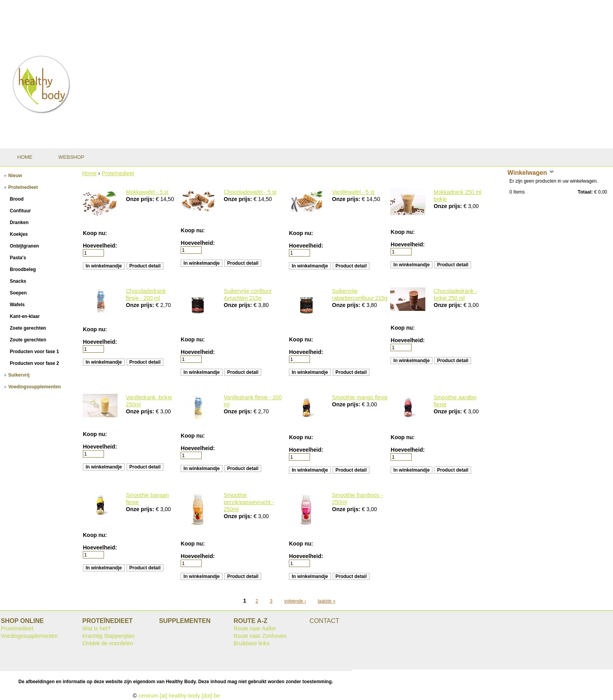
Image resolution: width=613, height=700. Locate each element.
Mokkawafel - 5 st (147, 192)
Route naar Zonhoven (260, 636)
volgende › (295, 601)
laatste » (327, 601)
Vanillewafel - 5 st (353, 192)
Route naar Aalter (255, 628)
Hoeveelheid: (100, 246)
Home (89, 173)
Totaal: (585, 192)
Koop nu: (95, 233)
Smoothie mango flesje (360, 397)
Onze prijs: (141, 199)
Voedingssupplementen (29, 636)
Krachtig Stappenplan (108, 636)
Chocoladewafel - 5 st (250, 192)
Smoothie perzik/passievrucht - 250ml (249, 502)
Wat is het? (96, 628)
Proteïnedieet (118, 173)
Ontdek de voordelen (108, 643)
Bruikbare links (251, 643)
